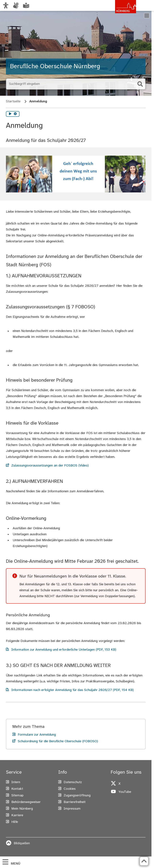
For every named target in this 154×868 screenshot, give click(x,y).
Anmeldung (38, 101)
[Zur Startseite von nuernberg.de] (122, 9)
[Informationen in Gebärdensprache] (16, 5)
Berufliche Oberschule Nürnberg (55, 66)
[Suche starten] (140, 84)
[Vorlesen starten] (10, 114)
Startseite (13, 101)
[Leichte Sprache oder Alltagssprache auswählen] (26, 5)
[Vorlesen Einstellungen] (15, 114)
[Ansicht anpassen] (6, 5)
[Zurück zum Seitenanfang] (144, 861)
